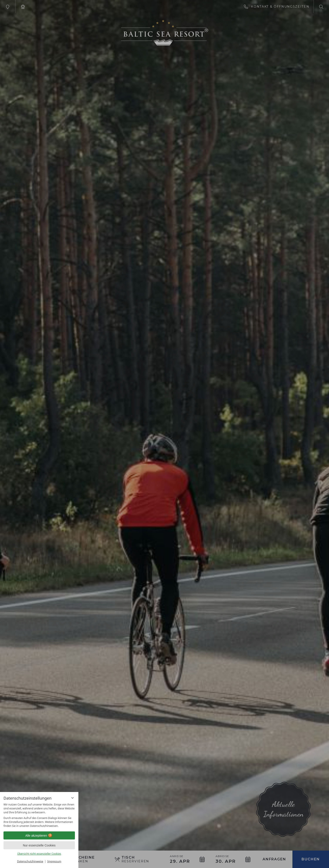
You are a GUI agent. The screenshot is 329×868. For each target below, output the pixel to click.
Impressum (54, 861)
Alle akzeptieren (39, 836)
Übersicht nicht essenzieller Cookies (39, 854)
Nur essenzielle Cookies (39, 845)
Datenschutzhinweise (30, 861)
